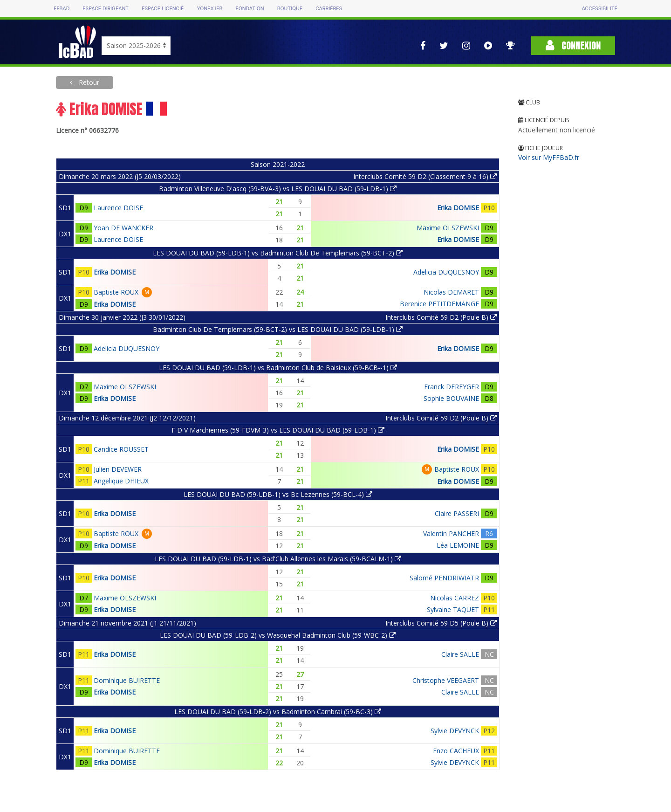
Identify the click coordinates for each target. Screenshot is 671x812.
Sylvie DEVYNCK (455, 731)
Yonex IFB (209, 9)
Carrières (329, 9)
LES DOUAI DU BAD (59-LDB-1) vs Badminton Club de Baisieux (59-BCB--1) (278, 368)
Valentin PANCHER (451, 533)
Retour (88, 82)
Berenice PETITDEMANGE (439, 304)
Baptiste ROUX (116, 292)
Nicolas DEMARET (451, 292)
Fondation (250, 9)
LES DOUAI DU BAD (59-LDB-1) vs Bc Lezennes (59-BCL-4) (278, 494)
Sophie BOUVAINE (451, 398)
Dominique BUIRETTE (127, 680)
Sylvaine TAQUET (453, 609)
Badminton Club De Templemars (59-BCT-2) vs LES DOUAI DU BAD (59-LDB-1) (278, 329)
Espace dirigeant (106, 9)
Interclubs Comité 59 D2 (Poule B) (441, 317)
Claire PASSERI (457, 513)
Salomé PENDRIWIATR (444, 578)
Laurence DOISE (118, 208)
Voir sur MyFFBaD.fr (549, 157)
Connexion (573, 45)
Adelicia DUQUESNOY (446, 272)
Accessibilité (599, 9)
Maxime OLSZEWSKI (448, 228)
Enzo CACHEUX (456, 751)
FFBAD (62, 9)
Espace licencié (163, 9)
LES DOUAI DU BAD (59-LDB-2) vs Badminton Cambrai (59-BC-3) (278, 712)
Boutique (290, 9)
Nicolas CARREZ (455, 598)
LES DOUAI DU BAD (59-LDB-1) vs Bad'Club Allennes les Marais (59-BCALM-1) (278, 559)
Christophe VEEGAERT (446, 680)
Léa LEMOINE (458, 545)
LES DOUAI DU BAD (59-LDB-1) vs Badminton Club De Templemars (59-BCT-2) (278, 253)
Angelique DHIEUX (121, 481)
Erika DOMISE (458, 208)
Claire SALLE (460, 654)
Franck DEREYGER (452, 387)
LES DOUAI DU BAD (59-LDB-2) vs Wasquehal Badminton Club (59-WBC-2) (278, 635)
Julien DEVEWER (118, 469)
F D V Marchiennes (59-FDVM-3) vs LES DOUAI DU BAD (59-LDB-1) (278, 430)
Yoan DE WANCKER (123, 228)
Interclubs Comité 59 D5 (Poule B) (441, 623)
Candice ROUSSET (121, 449)
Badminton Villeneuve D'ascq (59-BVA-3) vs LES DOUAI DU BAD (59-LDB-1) (278, 189)
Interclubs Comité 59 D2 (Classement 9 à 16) (425, 176)
